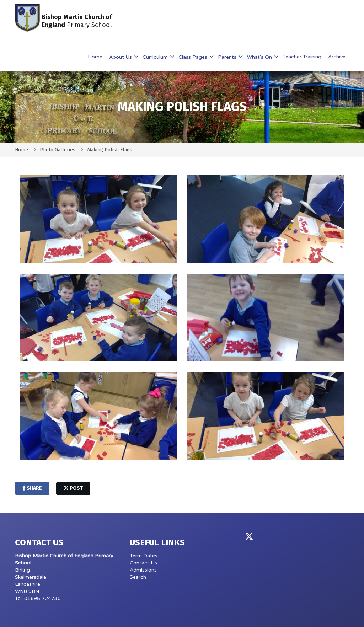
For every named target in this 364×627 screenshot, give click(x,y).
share (32, 488)
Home (95, 57)
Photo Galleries (58, 150)
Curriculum (156, 57)
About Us (121, 57)
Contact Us (143, 563)
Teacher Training (302, 57)
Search (138, 577)
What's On (260, 57)
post (73, 488)
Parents (228, 57)
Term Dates (144, 556)
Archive (337, 57)
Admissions (143, 570)
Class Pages (194, 57)
